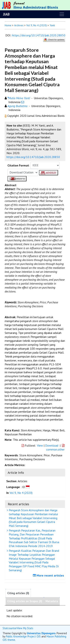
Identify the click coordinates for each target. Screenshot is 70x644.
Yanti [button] (52, 25)
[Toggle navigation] (62, 14)
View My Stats (25, 628)
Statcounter (10, 628)
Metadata (52, 601)
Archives (19, 25)
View (40, 445)
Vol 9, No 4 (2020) (37, 25)
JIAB (6, 14)
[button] (6, 116)
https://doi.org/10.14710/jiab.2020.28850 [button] (33, 157)
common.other (56, 448)
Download (52, 445)
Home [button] (8, 25)
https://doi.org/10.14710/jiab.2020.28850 (39, 35)
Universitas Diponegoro (41, 633)
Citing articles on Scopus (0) (25, 601)
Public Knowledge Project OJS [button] (23, 636)
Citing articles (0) (18, 593)
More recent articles (49, 575)
